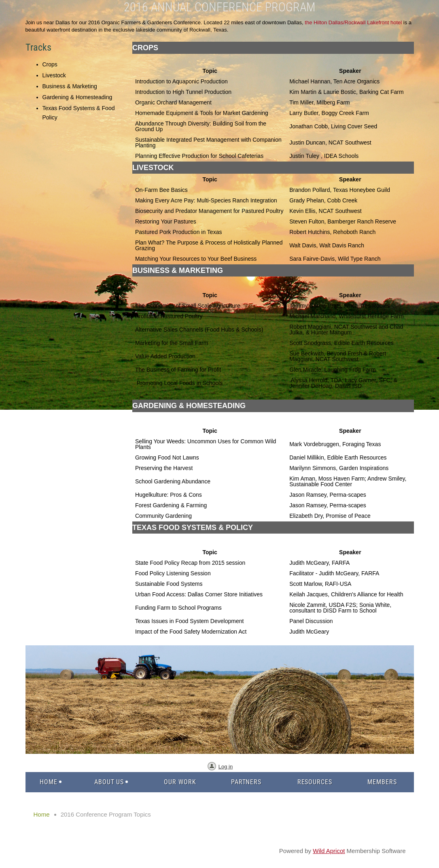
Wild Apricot (329, 851)
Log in (226, 767)
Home (42, 814)
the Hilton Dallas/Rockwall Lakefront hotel (353, 22)
